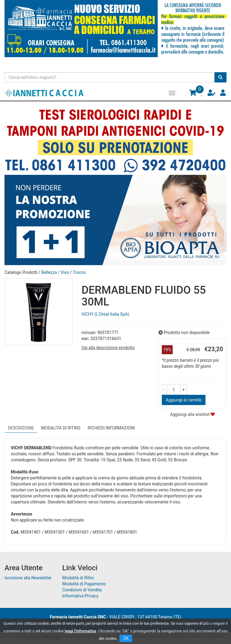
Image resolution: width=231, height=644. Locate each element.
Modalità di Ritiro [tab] (61, 428)
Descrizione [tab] (21, 428)
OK (126, 638)
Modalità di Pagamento (84, 584)
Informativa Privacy (80, 596)
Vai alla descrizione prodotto (108, 348)
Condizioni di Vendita (82, 590)
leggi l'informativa (80, 631)
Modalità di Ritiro (78, 578)
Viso (65, 272)
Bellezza (49, 272)
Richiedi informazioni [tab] (111, 428)
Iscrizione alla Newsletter (28, 578)
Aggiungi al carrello (184, 400)
